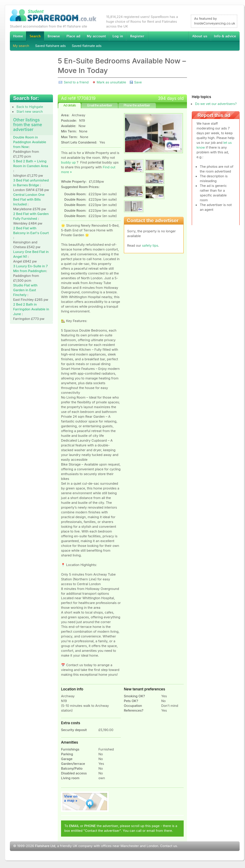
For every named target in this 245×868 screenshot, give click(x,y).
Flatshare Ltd (45, 846)
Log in (118, 36)
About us (200, 36)
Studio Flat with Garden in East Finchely (25, 290)
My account (96, 36)
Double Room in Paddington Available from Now (30, 142)
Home (18, 36)
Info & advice (225, 36)
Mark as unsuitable (111, 82)
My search (21, 46)
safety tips (150, 245)
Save (138, 82)
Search (35, 36)
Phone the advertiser (137, 105)
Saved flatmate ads (87, 46)
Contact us (168, 846)
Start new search (30, 112)
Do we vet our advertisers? (216, 104)
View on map (85, 802)
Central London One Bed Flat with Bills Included (29, 199)
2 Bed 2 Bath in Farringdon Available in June (31, 309)
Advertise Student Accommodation (73, 36)
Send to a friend (76, 82)
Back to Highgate (30, 107)
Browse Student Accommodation (54, 36)
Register (137, 36)
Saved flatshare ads (51, 46)
